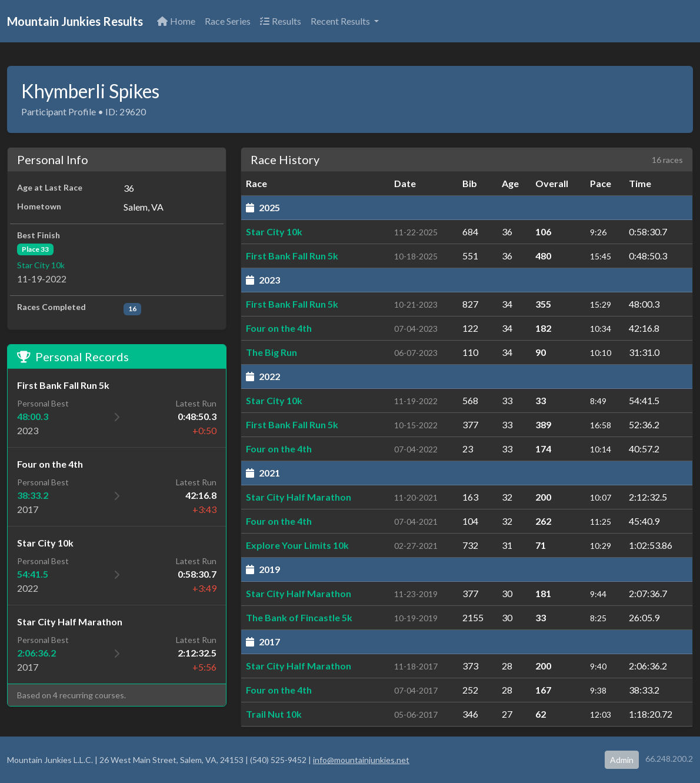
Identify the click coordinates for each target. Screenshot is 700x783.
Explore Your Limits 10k (297, 545)
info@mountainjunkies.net (361, 760)
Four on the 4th (279, 328)
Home (176, 21)
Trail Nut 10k (274, 714)
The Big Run (271, 352)
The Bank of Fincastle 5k (299, 617)
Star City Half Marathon (299, 497)
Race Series (228, 21)
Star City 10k (41, 265)
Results (281, 21)
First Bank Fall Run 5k (292, 256)
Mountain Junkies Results (75, 21)
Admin (622, 760)
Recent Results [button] (341, 21)
